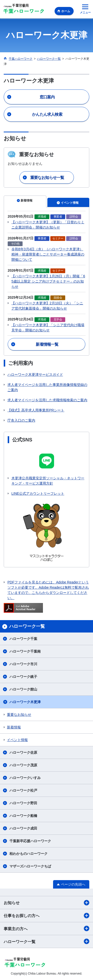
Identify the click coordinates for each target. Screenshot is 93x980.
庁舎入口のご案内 (21, 420)
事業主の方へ (46, 928)
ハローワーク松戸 (23, 790)
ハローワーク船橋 (23, 816)
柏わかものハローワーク (29, 854)
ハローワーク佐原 (23, 752)
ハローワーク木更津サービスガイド (35, 375)
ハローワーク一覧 (46, 941)
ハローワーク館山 (23, 689)
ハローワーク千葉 (23, 639)
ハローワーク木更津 (25, 702)
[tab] (25, 202)
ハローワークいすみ (25, 778)
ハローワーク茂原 (23, 765)
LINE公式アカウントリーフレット (38, 493)
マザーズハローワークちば (30, 866)
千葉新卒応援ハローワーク (30, 841)
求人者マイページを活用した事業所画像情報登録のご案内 (47, 387)
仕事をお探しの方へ (46, 916)
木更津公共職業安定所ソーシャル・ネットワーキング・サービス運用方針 (48, 481)
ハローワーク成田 (23, 828)
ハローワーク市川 (23, 664)
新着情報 (14, 727)
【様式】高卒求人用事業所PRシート (36, 410)
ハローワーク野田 (23, 803)
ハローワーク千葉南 (25, 651)
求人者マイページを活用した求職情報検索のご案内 (47, 400)
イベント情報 (17, 740)
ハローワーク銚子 (23, 677)
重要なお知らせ (19, 715)
